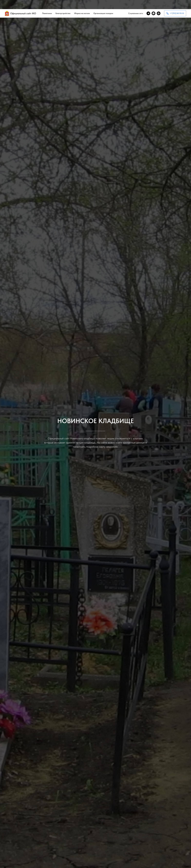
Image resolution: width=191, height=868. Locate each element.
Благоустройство (63, 4)
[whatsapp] (153, 4)
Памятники (47, 4)
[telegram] (148, 4)
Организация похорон (103, 4)
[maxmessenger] (159, 4)
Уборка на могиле (82, 4)
